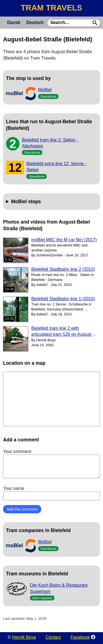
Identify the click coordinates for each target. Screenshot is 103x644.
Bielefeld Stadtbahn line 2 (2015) (63, 269)
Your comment (51, 464)
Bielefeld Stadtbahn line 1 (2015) (63, 299)
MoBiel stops (26, 202)
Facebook (80, 637)
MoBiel (45, 90)
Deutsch (35, 22)
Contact (53, 637)
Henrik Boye (24, 637)
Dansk (14, 22)
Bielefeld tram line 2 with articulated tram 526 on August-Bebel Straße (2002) (62, 332)
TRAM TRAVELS (51, 8)
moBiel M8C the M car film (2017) (64, 240)
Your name (51, 493)
